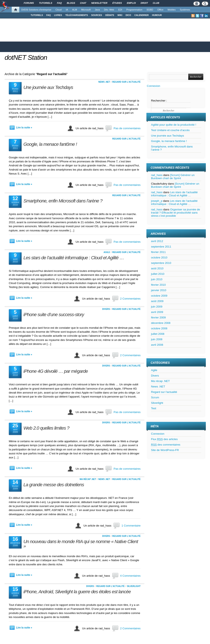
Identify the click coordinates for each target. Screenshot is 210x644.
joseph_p (157, 201)
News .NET (104, 82)
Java (97, 10)
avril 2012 (157, 241)
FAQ (48, 15)
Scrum (155, 397)
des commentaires (166, 445)
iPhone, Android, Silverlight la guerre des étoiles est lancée (77, 592)
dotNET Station (26, 57)
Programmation (134, 10)
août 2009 (157, 301)
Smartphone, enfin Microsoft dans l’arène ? (63, 201)
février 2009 (158, 317)
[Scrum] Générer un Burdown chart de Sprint (173, 177)
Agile (107, 252)
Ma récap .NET (88, 479)
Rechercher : (159, 101)
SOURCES (97, 15)
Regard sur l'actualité (126, 82)
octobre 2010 (159, 257)
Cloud (58, 10)
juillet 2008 (158, 334)
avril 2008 (157, 345)
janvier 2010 (159, 290)
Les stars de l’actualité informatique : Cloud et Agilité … (74, 258)
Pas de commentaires (127, 128)
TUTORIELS (37, 15)
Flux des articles (164, 439)
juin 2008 (157, 339)
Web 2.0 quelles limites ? (46, 428)
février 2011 (158, 252)
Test (154, 408)
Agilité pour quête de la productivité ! (174, 125)
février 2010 (158, 285)
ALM (75, 10)
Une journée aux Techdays (48, 87)
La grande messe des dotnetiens (54, 485)
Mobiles (172, 10)
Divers (106, 309)
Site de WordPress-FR (165, 450)
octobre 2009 (159, 296)
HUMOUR (157, 15)
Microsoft (86, 10)
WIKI (120, 15)
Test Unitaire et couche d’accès (170, 130)
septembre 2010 (161, 263)
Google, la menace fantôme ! (50, 144)
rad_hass (157, 175)
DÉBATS (110, 15)
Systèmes (185, 10)
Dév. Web (109, 10)
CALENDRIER (142, 15)
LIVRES (58, 15)
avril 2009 (157, 312)
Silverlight (134, 586)
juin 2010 (157, 279)
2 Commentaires (130, 299)
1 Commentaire (131, 526)
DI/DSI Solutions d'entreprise (36, 10)
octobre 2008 (159, 328)
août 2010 (157, 268)
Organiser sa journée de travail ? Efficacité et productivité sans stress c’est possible (175, 213)
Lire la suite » (24, 128)
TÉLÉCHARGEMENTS (77, 15)
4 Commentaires (130, 576)
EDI (120, 10)
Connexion (154, 86)
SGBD (150, 10)
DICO (128, 15)
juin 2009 (157, 307)
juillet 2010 (158, 274)
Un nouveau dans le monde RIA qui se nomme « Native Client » (81, 544)
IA (67, 10)
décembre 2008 (161, 323)
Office (160, 10)
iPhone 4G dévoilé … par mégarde (56, 371)
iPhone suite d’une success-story (54, 315)
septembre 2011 (161, 247)
